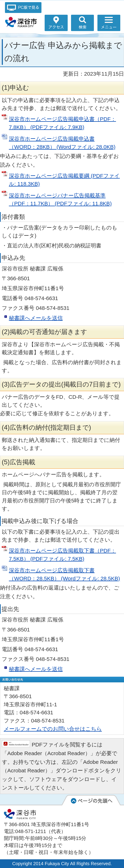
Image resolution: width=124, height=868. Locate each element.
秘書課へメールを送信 (36, 318)
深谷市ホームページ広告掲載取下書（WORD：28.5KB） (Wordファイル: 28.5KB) (64, 574)
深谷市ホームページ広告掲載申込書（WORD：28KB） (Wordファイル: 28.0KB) (62, 143)
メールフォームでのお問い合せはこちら (53, 729)
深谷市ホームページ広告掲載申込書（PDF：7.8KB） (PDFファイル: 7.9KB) (62, 123)
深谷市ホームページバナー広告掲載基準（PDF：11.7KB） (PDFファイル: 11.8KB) (60, 199)
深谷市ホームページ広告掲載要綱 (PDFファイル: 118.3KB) (64, 180)
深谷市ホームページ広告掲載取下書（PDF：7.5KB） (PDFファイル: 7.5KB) (62, 555)
